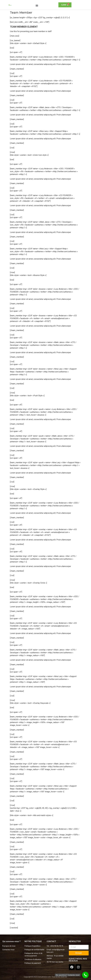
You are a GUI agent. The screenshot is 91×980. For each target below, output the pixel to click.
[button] (37, 5)
